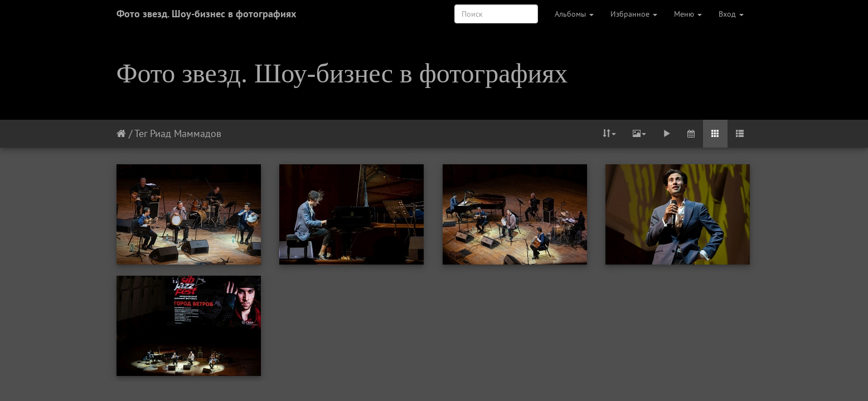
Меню (688, 14)
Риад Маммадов (186, 133)
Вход (731, 14)
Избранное (634, 14)
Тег (141, 133)
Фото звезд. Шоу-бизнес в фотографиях (206, 14)
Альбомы (574, 14)
